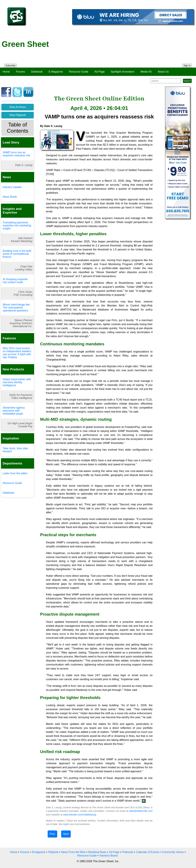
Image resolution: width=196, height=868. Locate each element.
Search (187, 81)
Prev (52, 834)
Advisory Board (109, 856)
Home (6, 72)
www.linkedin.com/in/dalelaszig (80, 815)
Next (66, 834)
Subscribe (10, 65)
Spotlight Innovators (123, 72)
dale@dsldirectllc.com (141, 811)
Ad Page (100, 72)
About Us (163, 72)
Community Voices (173, 852)
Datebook (37, 72)
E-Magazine (56, 72)
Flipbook (53, 852)
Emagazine (39, 852)
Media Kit (146, 72)
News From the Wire (73, 852)
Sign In (187, 65)
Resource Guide (79, 72)
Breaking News (97, 852)
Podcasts (128, 852)
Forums (20, 72)
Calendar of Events (148, 852)
